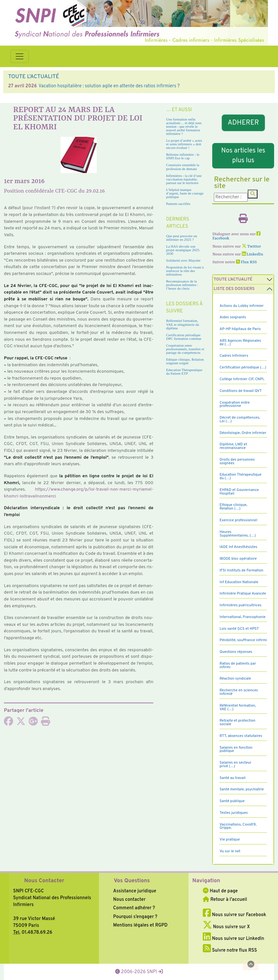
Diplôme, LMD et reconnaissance (233, 446)
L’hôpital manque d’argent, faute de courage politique (185, 193)
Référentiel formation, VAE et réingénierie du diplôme (182, 324)
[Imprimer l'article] (46, 723)
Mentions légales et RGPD (140, 925)
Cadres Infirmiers (234, 356)
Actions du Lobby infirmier (242, 306)
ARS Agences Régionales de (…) (240, 343)
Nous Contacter (44, 881)
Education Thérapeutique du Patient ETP (184, 372)
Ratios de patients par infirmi (238, 665)
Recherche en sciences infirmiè (239, 692)
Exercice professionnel (238, 520)
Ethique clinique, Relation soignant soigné (185, 361)
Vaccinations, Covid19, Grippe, (238, 826)
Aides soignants (233, 317)
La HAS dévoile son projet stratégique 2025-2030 (183, 250)
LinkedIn (253, 254)
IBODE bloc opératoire (238, 559)
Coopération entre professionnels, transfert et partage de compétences (185, 349)
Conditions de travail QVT (240, 391)
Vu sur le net (230, 851)
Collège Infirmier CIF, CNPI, (242, 379)
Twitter (251, 247)
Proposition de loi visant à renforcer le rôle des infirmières (185, 271)
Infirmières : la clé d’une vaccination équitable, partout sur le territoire (184, 179)
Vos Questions (132, 881)
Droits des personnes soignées (237, 461)
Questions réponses (236, 652)
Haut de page (220, 891)
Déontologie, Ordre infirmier (243, 433)
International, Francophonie (242, 617)
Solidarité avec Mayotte (183, 260)
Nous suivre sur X (226, 927)
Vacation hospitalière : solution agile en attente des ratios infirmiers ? (109, 86)
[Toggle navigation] (20, 56)
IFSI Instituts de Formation (241, 570)
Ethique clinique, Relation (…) (233, 507)
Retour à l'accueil (225, 900)
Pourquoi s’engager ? (135, 917)
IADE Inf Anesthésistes (238, 547)
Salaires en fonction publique (236, 749)
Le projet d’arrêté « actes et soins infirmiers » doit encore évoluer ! (184, 144)
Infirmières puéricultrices (240, 605)
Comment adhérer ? (134, 908)
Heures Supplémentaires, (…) (237, 534)
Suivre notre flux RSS (230, 950)
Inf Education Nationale (239, 582)
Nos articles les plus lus (243, 156)
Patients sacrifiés (178, 204)
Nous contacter (130, 900)
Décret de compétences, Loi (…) (240, 419)
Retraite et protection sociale (237, 722)
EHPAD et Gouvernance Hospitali (239, 492)
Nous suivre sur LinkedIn (234, 939)
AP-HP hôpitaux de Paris (240, 329)
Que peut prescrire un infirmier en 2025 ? (181, 238)
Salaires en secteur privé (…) (235, 764)
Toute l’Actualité (233, 280)
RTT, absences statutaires (241, 736)
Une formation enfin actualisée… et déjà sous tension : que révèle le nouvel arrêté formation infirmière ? (184, 126)
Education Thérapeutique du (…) (240, 476)
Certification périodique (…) (243, 367)
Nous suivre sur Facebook (235, 915)
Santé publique (232, 801)
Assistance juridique (135, 891)
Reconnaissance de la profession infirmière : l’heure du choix (182, 285)
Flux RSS (246, 262)
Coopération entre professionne (235, 404)
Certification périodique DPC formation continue (184, 337)
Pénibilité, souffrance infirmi (243, 640)
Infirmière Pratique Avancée (243, 594)
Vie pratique (229, 840)
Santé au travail (232, 778)
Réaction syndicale (235, 679)
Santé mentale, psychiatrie (242, 789)
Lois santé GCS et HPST (239, 629)
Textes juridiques (234, 813)
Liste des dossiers (234, 289)
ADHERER (243, 123)
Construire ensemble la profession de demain (183, 167)
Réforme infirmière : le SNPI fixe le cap (183, 156)
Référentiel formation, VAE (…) (238, 707)
